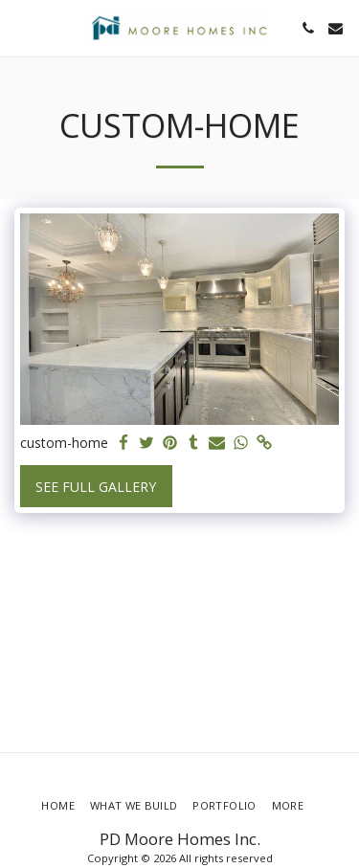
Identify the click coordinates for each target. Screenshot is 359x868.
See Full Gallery (96, 487)
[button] (21, 27)
